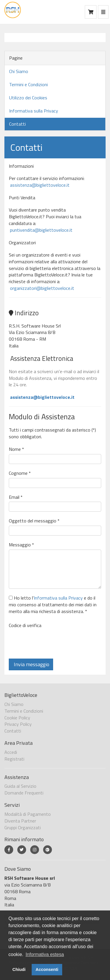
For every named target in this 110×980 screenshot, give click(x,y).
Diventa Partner (20, 821)
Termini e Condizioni (28, 84)
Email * (16, 497)
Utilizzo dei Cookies (28, 98)
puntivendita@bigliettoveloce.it (41, 230)
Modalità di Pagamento (28, 814)
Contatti (17, 124)
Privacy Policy (18, 724)
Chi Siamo (19, 71)
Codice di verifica (25, 625)
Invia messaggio (31, 664)
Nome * (16, 449)
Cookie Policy (17, 718)
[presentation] (53, 641)
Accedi (11, 752)
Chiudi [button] (19, 969)
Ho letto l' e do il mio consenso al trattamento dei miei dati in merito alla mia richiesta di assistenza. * (53, 605)
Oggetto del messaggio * (34, 521)
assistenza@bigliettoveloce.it (39, 185)
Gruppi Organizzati (23, 827)
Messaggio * (21, 545)
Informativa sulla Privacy (34, 111)
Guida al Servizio (20, 786)
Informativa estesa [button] (45, 954)
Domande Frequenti (24, 793)
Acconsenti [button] (47, 969)
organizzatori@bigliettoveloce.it (42, 288)
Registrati (14, 759)
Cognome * (20, 473)
